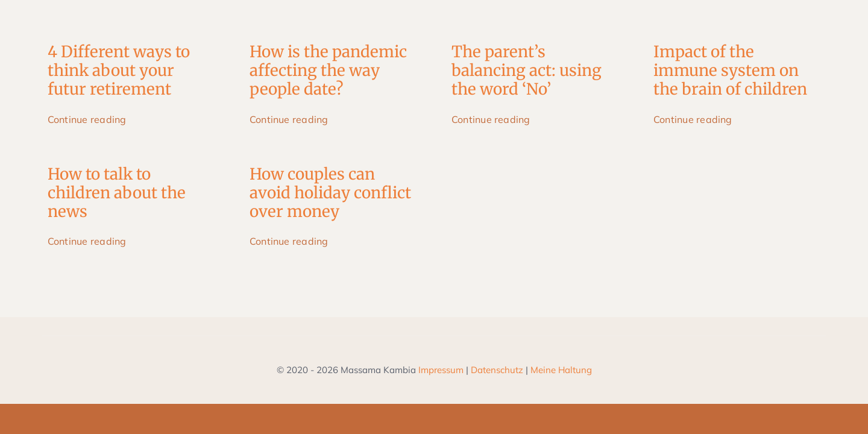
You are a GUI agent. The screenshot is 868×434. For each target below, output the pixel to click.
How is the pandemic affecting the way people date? (328, 70)
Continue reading (87, 119)
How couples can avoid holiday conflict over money (330, 193)
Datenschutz (497, 370)
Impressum (441, 370)
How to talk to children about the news (117, 193)
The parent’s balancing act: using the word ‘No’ (527, 70)
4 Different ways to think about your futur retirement (119, 70)
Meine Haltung (561, 370)
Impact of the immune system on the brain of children (730, 70)
